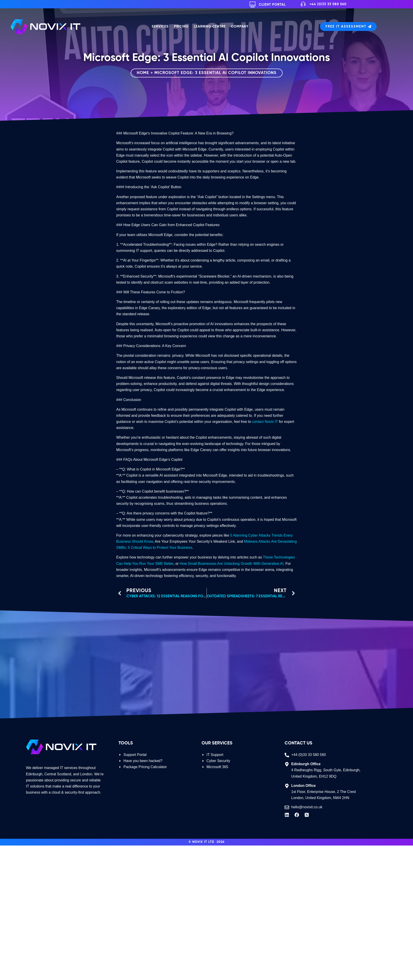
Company (240, 27)
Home (143, 73)
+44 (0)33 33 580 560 (328, 4)
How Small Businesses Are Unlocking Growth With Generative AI (232, 564)
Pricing (181, 27)
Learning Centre (210, 27)
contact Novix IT (265, 422)
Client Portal (272, 5)
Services (160, 27)
